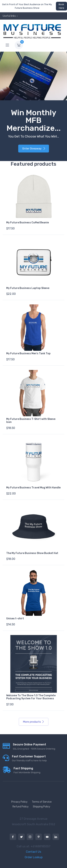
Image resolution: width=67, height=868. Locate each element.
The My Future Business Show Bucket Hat (32, 553)
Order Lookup (34, 857)
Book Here (61, 6)
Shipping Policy (42, 807)
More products (34, 722)
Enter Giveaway (34, 149)
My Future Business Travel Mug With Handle (33, 488)
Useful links (9, 16)
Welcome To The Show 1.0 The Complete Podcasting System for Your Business (31, 697)
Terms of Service (42, 802)
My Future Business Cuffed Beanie (28, 223)
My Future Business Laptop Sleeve (28, 288)
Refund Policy (21, 807)
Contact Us (33, 852)
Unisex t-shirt (15, 619)
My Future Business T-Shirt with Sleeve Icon (31, 421)
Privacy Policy (19, 802)
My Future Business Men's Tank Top (28, 353)
